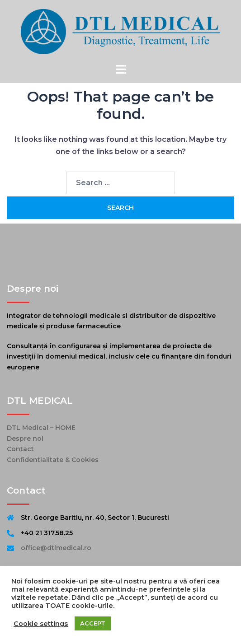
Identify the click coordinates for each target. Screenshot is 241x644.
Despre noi (25, 439)
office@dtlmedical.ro (56, 548)
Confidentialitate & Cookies (53, 460)
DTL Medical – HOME (41, 428)
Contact (20, 449)
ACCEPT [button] (93, 623)
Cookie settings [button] (41, 624)
